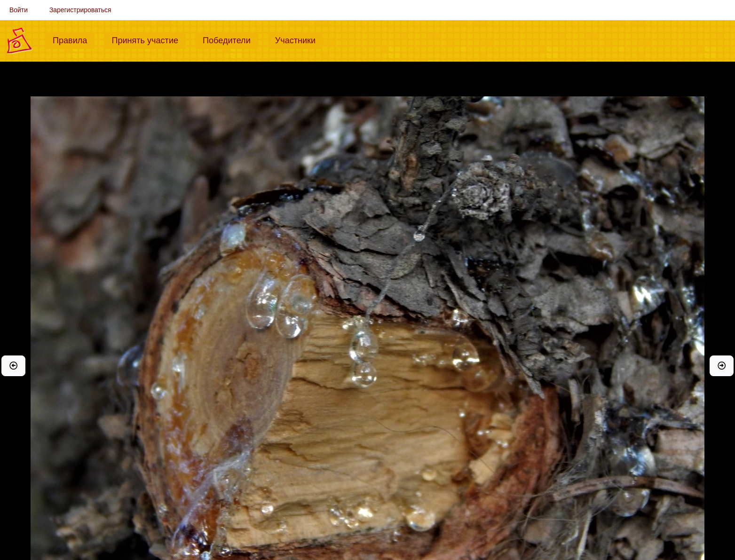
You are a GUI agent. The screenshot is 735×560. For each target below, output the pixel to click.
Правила (74, 39)
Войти (19, 10)
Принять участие (149, 39)
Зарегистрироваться (80, 10)
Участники (299, 39)
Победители (230, 39)
